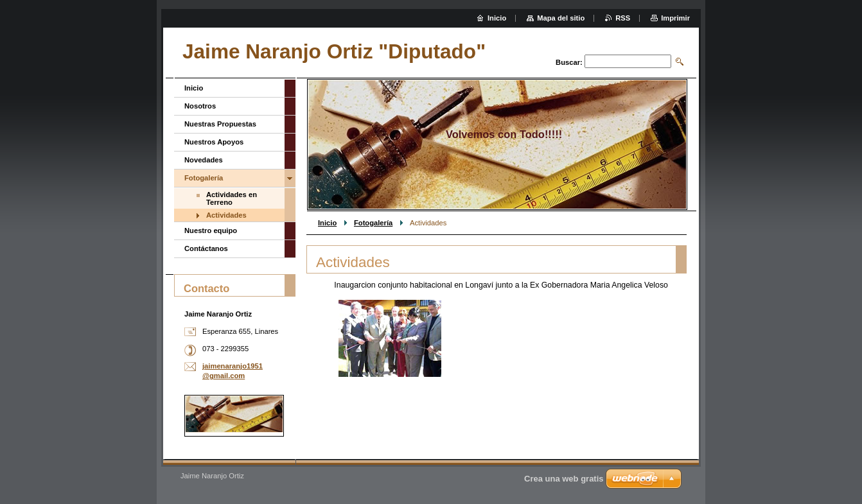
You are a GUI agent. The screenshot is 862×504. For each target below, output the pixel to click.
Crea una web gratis (564, 479)
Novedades (204, 160)
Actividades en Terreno (232, 198)
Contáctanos (206, 248)
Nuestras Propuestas (220, 124)
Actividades (226, 215)
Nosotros (200, 106)
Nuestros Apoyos (214, 142)
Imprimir (675, 18)
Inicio (327, 223)
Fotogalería (373, 223)
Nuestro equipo (211, 230)
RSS (623, 18)
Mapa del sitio (561, 18)
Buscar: (569, 62)
